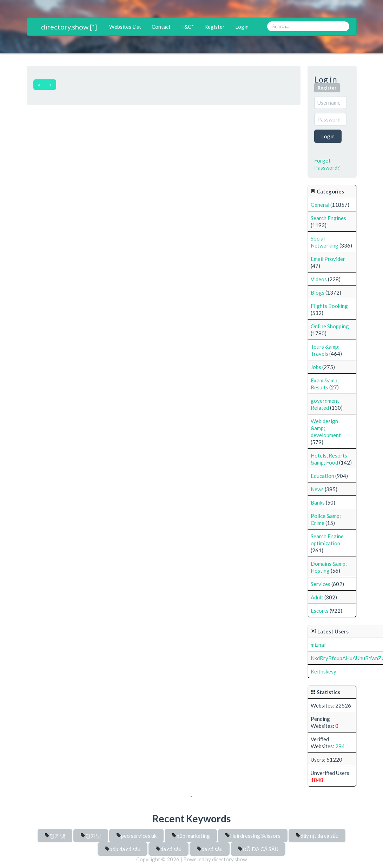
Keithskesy (323, 671)
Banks (318, 502)
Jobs (316, 367)
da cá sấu (169, 849)
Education (322, 476)
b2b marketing (191, 836)
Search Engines (328, 218)
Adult (317, 597)
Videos (319, 279)
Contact (161, 27)
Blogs (318, 292)
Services (321, 584)
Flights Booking (329, 306)
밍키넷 (55, 836)
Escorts (320, 611)
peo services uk (136, 836)
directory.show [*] (69, 27)
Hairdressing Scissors (253, 836)
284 (340, 746)
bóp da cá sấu (123, 849)
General (320, 205)
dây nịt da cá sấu (317, 836)
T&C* (187, 27)
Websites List (125, 27)
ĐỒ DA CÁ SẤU (258, 849)
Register (214, 27)
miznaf (318, 645)
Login (242, 27)
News (317, 489)
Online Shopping (330, 326)
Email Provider (328, 259)
